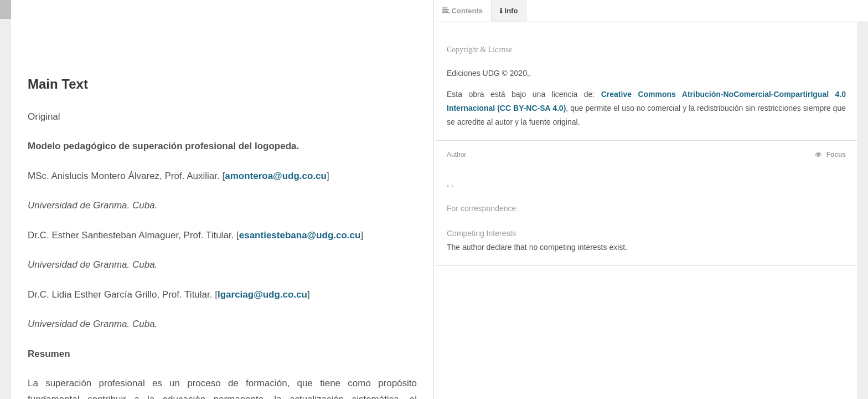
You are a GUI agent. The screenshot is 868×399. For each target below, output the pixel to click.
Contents (463, 11)
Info (509, 11)
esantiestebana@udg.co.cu (300, 235)
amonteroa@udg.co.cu (276, 176)
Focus (830, 155)
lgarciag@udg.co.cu (262, 295)
